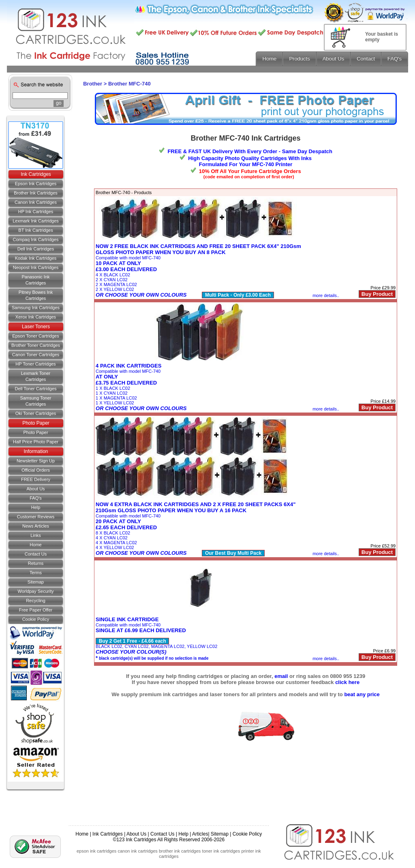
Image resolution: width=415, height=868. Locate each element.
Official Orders (36, 470)
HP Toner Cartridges (35, 364)
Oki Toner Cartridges (36, 413)
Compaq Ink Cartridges (35, 239)
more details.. (326, 295)
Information (36, 451)
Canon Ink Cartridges (36, 202)
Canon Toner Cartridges (36, 355)
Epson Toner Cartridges (35, 336)
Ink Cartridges (36, 174)
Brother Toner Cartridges (36, 345)
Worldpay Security (35, 591)
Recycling (36, 601)
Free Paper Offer (36, 610)
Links (36, 535)
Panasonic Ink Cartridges (35, 280)
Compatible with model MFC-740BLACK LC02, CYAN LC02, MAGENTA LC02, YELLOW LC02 (156, 639)
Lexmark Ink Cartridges (36, 221)
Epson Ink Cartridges (36, 184)
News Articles (36, 526)
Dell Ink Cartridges (36, 249)
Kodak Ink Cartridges (36, 258)
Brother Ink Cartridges (36, 193)
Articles (200, 834)
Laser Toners (36, 327)
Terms (36, 573)
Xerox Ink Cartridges (36, 317)
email (281, 676)
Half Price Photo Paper (36, 442)
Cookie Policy (36, 619)
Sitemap (36, 582)
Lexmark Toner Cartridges (36, 376)
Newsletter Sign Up (36, 461)
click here (347, 682)
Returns (36, 563)
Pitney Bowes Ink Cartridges (36, 295)
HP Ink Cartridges (36, 212)
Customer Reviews (36, 517)
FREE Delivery (36, 479)
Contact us (36, 554)
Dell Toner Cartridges (35, 389)
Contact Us (162, 834)
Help (36, 507)
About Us (35, 489)
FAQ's (36, 498)
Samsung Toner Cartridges (36, 401)
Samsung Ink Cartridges (36, 308)
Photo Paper (36, 423)
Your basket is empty (382, 37)
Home (35, 545)
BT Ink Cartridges (35, 230)
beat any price (362, 694)
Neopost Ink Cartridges (36, 267)
